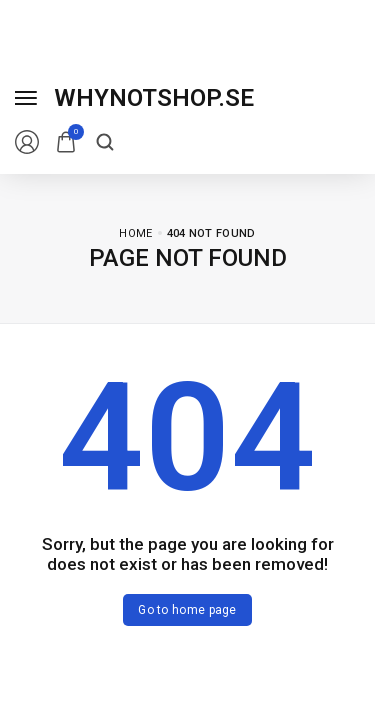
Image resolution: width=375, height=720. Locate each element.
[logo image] (154, 98)
